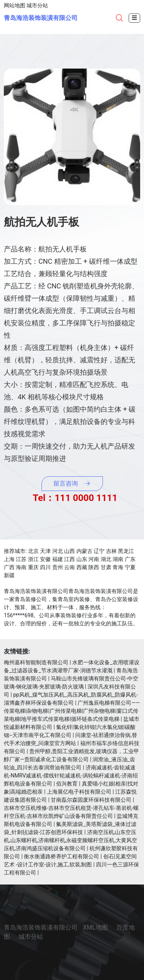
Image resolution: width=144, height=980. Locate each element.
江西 (70, 559)
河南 (94, 559)
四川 (45, 567)
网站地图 (15, 5)
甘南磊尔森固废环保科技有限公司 (91, 800)
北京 (33, 551)
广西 (9, 567)
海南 (21, 567)
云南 (70, 567)
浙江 (33, 559)
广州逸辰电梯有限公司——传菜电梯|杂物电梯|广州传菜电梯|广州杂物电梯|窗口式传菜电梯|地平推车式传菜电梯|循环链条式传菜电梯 (72, 711)
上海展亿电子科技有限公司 (79, 792)
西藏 (82, 567)
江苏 (21, 559)
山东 (82, 559)
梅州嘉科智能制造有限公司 (36, 662)
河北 (58, 551)
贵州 (58, 567)
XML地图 (95, 927)
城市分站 (37, 5)
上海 (9, 559)
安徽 (45, 559)
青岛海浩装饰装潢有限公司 (41, 18)
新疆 (9, 575)
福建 (58, 559)
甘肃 (106, 567)
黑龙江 (126, 551)
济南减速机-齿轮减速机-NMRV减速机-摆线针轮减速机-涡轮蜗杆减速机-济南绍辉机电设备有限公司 (71, 776)
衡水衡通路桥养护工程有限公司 (61, 856)
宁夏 (130, 567)
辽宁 (99, 551)
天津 (45, 551)
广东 (130, 559)
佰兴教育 (67, 784)
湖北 (106, 559)
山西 (70, 551)
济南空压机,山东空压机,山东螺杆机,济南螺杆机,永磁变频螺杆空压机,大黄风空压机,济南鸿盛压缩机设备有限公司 (70, 840)
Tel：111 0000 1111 (75, 498)
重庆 (33, 567)
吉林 (111, 551)
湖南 (118, 559)
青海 (118, 567)
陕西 (94, 567)
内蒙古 (84, 551)
